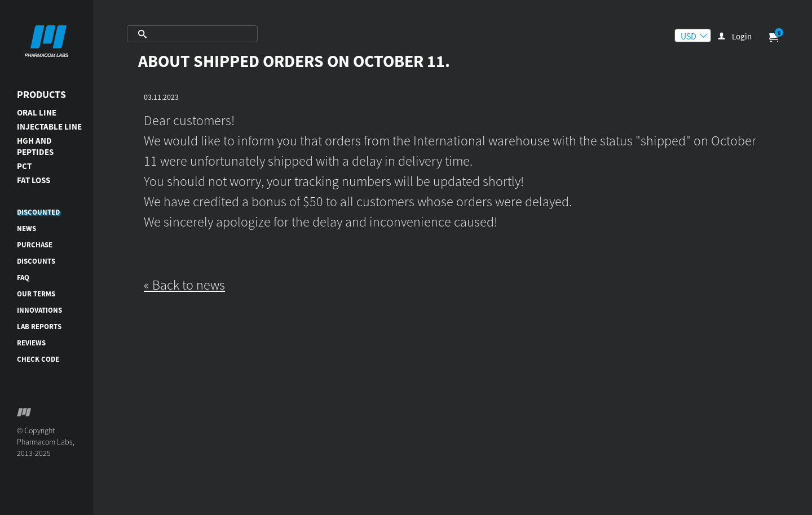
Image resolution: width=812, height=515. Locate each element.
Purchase (35, 245)
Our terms (36, 294)
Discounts (36, 261)
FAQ (23, 278)
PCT (24, 166)
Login (742, 36)
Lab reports (39, 327)
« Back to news (184, 285)
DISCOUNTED (38, 212)
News (27, 228)
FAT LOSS (34, 180)
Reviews (31, 343)
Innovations (39, 310)
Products (41, 94)
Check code (38, 359)
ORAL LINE (37, 112)
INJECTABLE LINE (49, 126)
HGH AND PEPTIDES (35, 146)
